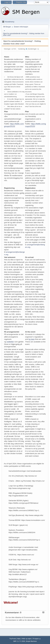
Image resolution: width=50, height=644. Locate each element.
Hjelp (19, 639)
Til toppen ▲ (37, 639)
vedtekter (10, 342)
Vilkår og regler (26, 639)
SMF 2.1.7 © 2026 (19, 641)
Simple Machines (31, 641)
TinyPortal (13, 639)
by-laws (32, 339)
